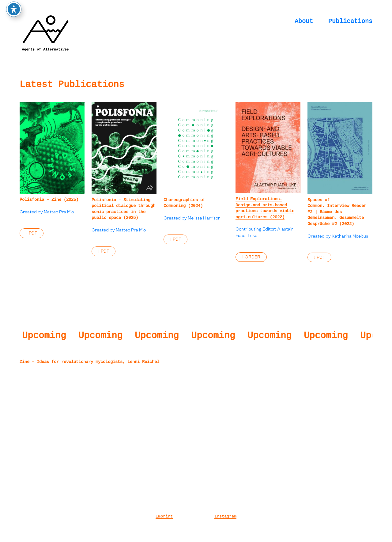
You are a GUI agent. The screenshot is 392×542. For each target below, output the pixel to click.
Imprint (164, 516)
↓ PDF (32, 233)
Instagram (225, 516)
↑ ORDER (251, 257)
